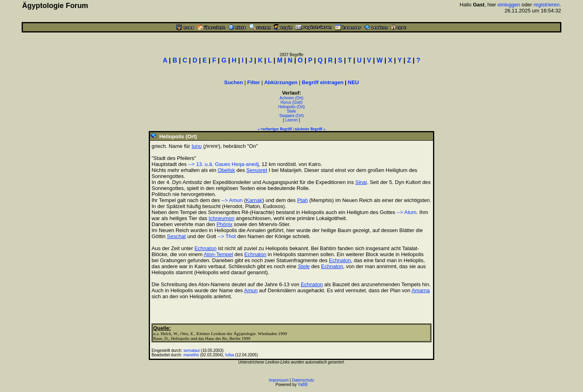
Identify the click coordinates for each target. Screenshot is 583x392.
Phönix (225, 224)
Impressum (278, 380)
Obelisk (226, 170)
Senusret (257, 170)
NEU (353, 82)
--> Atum (407, 212)
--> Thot (227, 236)
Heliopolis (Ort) (292, 107)
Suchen (234, 82)
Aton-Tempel (218, 254)
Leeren (291, 120)
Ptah (303, 200)
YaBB (303, 385)
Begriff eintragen (323, 82)
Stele (292, 111)
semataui (192, 351)
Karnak (254, 200)
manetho (191, 355)
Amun (251, 290)
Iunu (197, 146)
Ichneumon (221, 218)
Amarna (421, 290)
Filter (254, 82)
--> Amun (232, 200)
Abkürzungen (281, 82)
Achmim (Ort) (291, 98)
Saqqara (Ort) (291, 116)
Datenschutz (303, 380)
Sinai (361, 182)
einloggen (509, 5)
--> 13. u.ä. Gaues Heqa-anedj (223, 164)
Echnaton (205, 248)
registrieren (546, 5)
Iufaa (229, 355)
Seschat (176, 236)
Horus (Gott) (291, 102)
